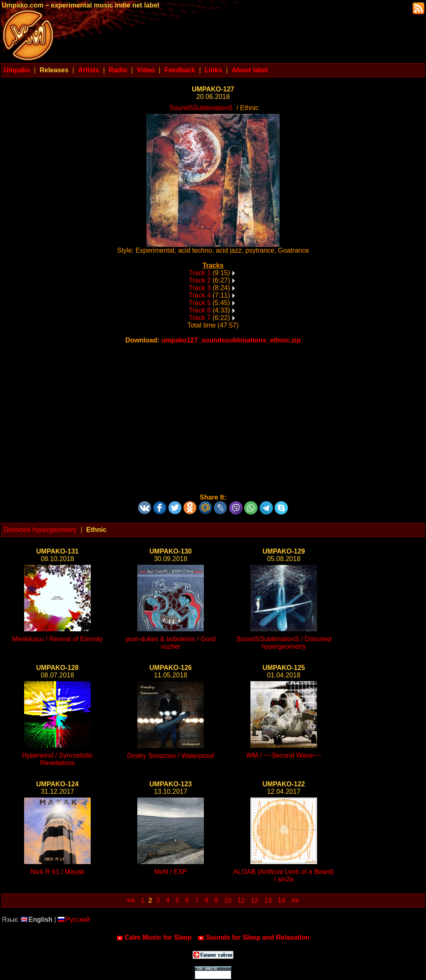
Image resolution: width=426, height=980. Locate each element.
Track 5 (200, 303)
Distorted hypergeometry (40, 530)
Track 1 (200, 273)
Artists (89, 70)
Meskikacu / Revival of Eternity (57, 639)
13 (268, 900)
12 (255, 900)
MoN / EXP (170, 872)
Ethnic (96, 530)
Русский (74, 920)
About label (250, 70)
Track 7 (200, 318)
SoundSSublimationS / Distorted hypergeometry (284, 643)
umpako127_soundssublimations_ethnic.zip (231, 340)
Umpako (17, 70)
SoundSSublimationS (201, 108)
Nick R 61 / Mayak (57, 872)
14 (282, 900)
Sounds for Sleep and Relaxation (254, 938)
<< (131, 900)
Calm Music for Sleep (154, 938)
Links (213, 70)
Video (146, 70)
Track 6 (200, 310)
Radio (118, 70)
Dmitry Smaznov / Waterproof (170, 756)
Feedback (180, 70)
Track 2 (200, 280)
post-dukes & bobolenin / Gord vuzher (171, 643)
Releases (54, 70)
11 (241, 900)
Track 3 (200, 288)
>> (295, 900)
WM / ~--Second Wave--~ (284, 755)
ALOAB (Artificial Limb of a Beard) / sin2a (284, 875)
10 (228, 900)
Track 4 (200, 295)
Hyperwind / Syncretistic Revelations (58, 759)
